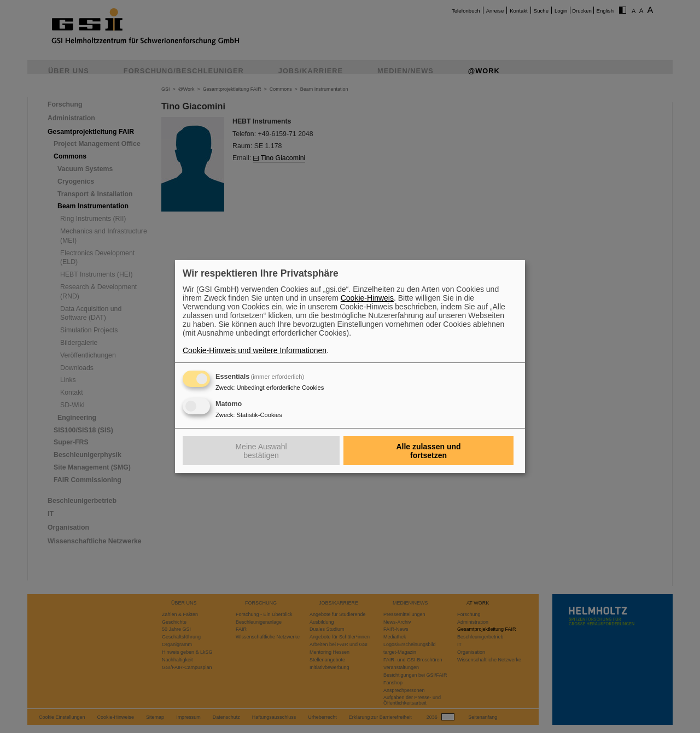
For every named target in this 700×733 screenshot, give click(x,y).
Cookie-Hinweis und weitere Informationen (255, 350)
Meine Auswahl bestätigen (261, 451)
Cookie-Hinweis (367, 298)
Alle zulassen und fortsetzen (428, 451)
